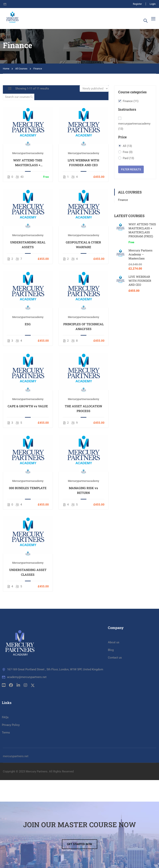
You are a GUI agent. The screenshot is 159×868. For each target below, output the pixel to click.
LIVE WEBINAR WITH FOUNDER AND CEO (83, 165)
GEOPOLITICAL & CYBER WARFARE (83, 247)
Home (6, 71)
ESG (28, 326)
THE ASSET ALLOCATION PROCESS (83, 411)
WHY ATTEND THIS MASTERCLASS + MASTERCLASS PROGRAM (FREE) (28, 165)
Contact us (115, 660)
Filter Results (131, 172)
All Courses (21, 71)
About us (114, 644)
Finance (131, 103)
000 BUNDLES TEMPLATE (28, 490)
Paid (128, 161)
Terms (6, 735)
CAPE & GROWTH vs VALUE (28, 408)
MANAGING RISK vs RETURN (83, 492)
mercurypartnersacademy (134, 129)
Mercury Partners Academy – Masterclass (140, 257)
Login (153, 4)
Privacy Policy (11, 727)
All (127, 148)
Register (137, 4)
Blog (111, 652)
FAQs (5, 719)
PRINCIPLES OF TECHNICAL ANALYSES (84, 329)
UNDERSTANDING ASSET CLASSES (28, 574)
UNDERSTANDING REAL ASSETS (28, 247)
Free (128, 154)
